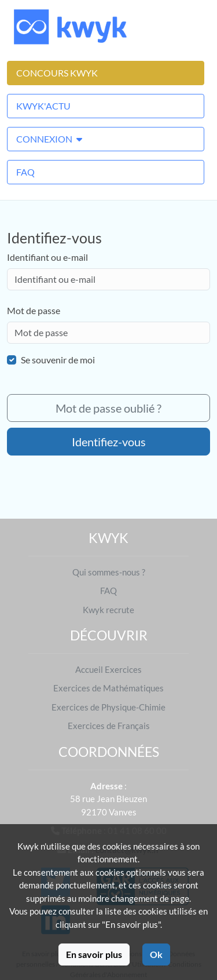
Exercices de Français (109, 726)
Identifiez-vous (109, 442)
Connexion (49, 139)
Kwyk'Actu (43, 106)
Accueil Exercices (108, 669)
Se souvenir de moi (58, 360)
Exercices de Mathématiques (108, 688)
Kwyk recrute (108, 610)
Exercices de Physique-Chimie (108, 707)
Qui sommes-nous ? (109, 572)
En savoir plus (94, 954)
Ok (156, 954)
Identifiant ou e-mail (47, 257)
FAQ (25, 172)
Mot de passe (34, 310)
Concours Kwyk (57, 73)
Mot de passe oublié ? (108, 408)
